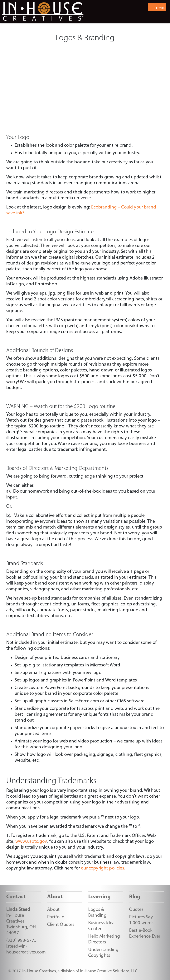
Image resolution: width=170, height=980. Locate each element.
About (53, 910)
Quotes (136, 910)
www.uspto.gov (31, 842)
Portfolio (56, 917)
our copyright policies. (103, 868)
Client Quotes (61, 925)
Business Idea (101, 923)
